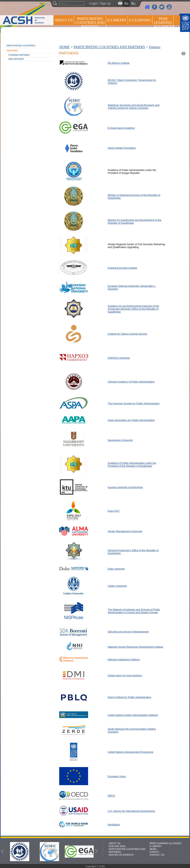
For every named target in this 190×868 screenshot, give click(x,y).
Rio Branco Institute (119, 63)
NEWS (153, 849)
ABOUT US (64, 20)
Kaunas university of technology (125, 487)
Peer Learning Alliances (164, 23)
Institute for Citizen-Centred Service (127, 334)
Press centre (68, 34)
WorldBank (114, 825)
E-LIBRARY (156, 846)
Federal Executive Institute (122, 268)
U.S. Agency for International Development (131, 811)
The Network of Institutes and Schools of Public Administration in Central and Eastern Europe (134, 611)
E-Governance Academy (121, 128)
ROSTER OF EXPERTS (90, 37)
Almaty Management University (125, 531)
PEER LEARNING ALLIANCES (166, 843)
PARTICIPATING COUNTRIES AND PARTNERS (90, 23)
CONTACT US (157, 855)
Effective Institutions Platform (124, 660)
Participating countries (21, 46)
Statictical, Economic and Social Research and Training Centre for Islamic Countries (134, 107)
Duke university (116, 569)
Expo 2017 (114, 511)
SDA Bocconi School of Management (128, 632)
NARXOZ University (119, 358)
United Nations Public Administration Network (133, 715)
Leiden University (117, 586)
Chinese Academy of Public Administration (131, 382)
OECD (111, 796)
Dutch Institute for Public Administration (129, 697)
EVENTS (154, 852)
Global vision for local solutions (125, 675)
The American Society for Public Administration (134, 403)
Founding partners (19, 55)
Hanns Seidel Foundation (122, 148)
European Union (117, 776)
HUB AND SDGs (117, 846)
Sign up (105, 3)
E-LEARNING (140, 20)
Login (93, 3)
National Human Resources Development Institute (135, 647)
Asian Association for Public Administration (131, 420)
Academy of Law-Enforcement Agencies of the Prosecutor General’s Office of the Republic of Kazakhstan (133, 309)
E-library (117, 20)
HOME (65, 47)
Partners (12, 51)
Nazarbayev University (120, 440)
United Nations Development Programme (130, 752)
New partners (16, 59)
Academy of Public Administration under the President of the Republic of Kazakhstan (132, 464)
